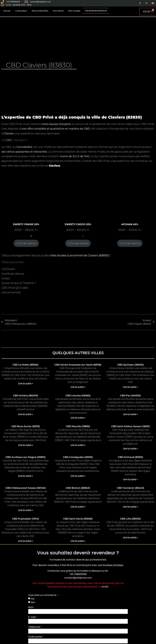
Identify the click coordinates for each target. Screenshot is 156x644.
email (105, 587)
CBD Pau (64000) (130, 396)
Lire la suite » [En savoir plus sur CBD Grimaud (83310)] (130, 479)
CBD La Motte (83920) (25, 365)
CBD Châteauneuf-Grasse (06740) (26, 488)
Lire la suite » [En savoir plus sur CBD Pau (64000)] (130, 414)
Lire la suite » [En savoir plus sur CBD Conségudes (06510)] (78, 476)
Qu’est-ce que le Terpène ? (19, 283)
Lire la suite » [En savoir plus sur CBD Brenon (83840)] (78, 507)
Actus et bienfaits (40, 11)
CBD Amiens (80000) (26, 396)
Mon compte (74, 11)
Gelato (6, 278)
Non (33, 602)
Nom (31, 607)
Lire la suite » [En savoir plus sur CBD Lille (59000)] (130, 538)
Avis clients (58, 11)
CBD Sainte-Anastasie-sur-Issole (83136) (78, 365)
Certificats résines (13, 274)
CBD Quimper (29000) (131, 365)
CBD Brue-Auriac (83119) (26, 426)
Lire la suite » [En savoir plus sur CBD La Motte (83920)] (26, 384)
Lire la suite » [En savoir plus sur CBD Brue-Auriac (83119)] (26, 445)
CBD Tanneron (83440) (131, 488)
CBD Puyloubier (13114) (26, 519)
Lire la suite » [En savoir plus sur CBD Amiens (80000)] (26, 414)
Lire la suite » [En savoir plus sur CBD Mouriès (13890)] (78, 445)
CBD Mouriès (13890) (78, 426)
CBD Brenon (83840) (78, 488)
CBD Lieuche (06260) (78, 396)
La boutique (21, 11)
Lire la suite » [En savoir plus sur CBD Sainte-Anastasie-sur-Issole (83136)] (78, 387)
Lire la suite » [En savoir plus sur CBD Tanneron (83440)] (130, 507)
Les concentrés (11, 292)
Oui (32, 599)
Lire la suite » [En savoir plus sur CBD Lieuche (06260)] (78, 418)
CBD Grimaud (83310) (131, 457)
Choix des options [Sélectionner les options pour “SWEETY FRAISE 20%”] (26, 243)
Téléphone (35, 627)
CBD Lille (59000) (130, 519)
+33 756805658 (78, 574)
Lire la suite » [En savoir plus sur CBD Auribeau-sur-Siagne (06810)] (26, 476)
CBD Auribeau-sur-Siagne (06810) (25, 457)
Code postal (35, 637)
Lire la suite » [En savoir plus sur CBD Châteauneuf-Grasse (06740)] (26, 510)
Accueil (7, 11)
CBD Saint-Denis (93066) (78, 519)
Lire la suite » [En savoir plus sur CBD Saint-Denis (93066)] (78, 541)
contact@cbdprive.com (78, 578)
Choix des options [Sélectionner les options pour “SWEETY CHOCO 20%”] (78, 243)
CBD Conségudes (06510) (78, 457)
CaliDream (8, 269)
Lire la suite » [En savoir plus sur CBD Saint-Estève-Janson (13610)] (130, 449)
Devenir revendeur (96, 11)
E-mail (32, 617)
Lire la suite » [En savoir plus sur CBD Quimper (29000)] (130, 387)
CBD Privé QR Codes (15, 288)
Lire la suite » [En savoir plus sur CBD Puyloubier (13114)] (26, 541)
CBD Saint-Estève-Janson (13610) (131, 426)
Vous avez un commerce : (43, 595)
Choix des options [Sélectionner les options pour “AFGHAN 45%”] (130, 243)
